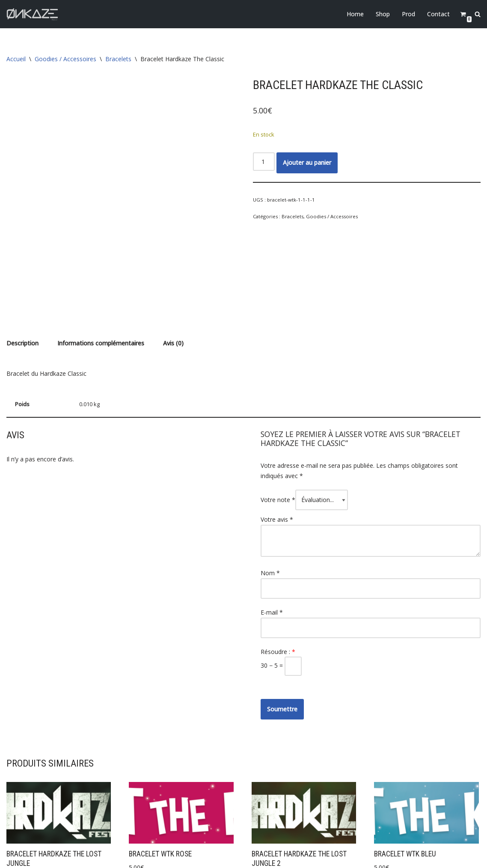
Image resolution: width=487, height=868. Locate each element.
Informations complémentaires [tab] (101, 257)
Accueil (16, 59)
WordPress (80, 858)
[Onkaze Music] (32, 14)
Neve (14, 858)
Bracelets (118, 59)
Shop (383, 14)
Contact (438, 14)
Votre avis (277, 433)
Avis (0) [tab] (173, 257)
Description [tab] (22, 257)
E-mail (272, 526)
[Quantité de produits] (264, 162)
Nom (270, 487)
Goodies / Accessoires (65, 59)
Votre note (278, 414)
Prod (408, 14)
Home (355, 14)
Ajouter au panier (307, 162)
